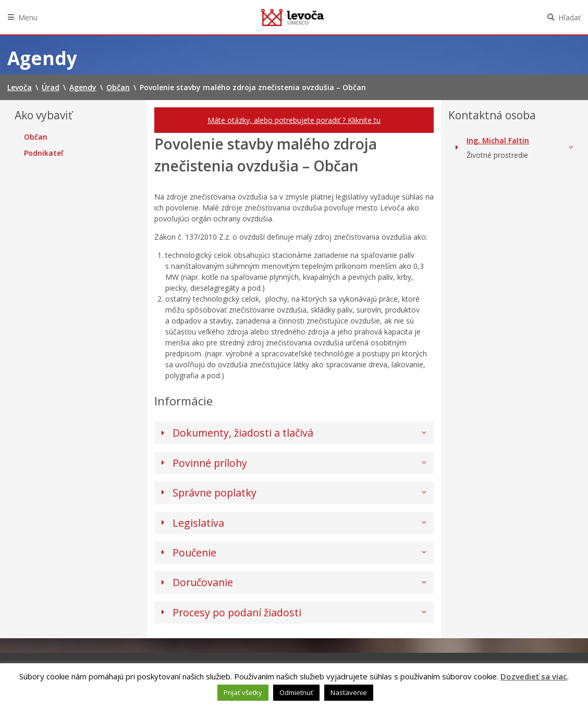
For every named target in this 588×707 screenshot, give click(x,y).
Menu (28, 17)
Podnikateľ (44, 153)
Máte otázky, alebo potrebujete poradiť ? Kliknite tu (294, 120)
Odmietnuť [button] (296, 692)
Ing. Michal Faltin (498, 140)
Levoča (292, 17)
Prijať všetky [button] (243, 692)
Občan (36, 137)
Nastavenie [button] (349, 692)
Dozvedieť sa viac (534, 676)
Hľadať (569, 17)
